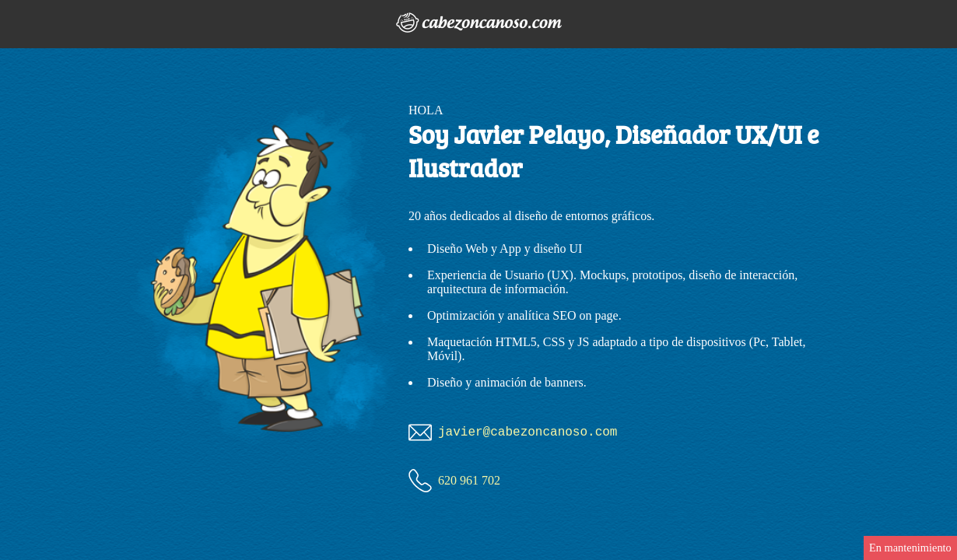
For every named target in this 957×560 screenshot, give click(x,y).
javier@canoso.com (528, 432)
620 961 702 (469, 480)
